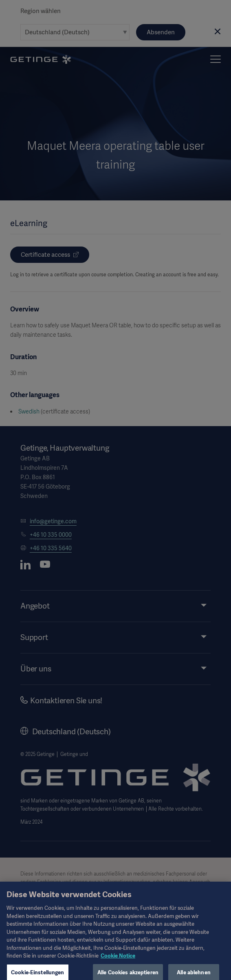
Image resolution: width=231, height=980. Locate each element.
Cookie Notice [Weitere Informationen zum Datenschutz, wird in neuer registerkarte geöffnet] (118, 963)
